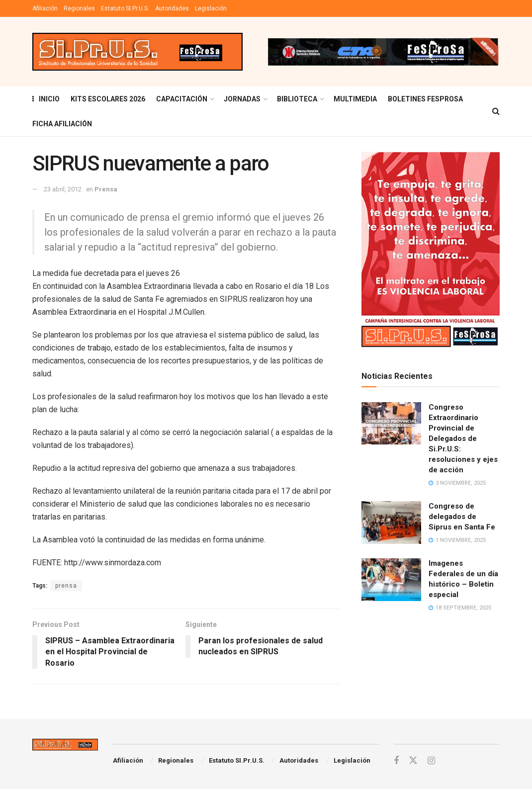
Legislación (211, 8)
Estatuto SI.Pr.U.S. (125, 8)
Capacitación (182, 99)
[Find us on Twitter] (413, 761)
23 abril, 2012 (63, 189)
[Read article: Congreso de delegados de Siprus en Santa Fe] (391, 523)
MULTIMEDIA (355, 99)
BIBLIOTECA (297, 99)
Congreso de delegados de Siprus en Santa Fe (462, 517)
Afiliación (45, 8)
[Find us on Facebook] (396, 761)
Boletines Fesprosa (425, 99)
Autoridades (172, 8)
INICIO (46, 99)
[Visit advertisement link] (383, 52)
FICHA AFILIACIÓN (62, 124)
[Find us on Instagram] (431, 761)
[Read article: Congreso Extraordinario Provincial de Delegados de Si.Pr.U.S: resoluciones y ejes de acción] (391, 424)
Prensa (106, 189)
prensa (66, 586)
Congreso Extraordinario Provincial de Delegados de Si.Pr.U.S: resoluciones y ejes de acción (463, 438)
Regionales (79, 8)
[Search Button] (496, 111)
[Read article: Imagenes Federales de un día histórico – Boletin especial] (391, 580)
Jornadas (242, 99)
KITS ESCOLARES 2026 (108, 99)
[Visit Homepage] (137, 52)
